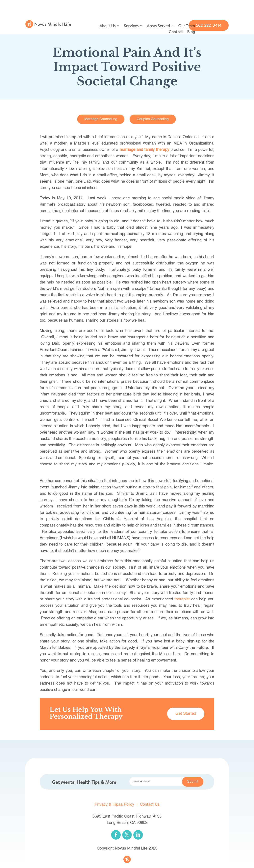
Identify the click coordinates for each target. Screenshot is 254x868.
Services (131, 26)
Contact (176, 32)
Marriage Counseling (101, 119)
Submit (193, 782)
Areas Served (158, 26)
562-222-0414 (209, 25)
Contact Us (150, 805)
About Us (107, 26)
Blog (191, 32)
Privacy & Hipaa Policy (114, 805)
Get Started (186, 714)
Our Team (187, 26)
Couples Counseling (153, 119)
